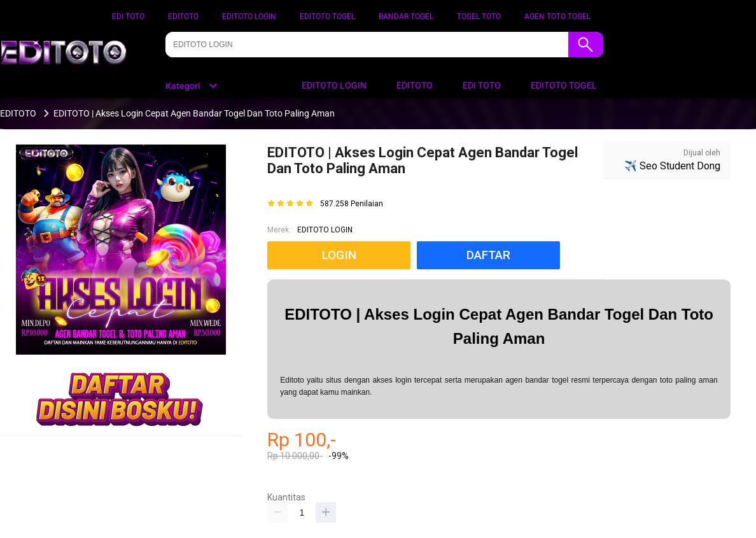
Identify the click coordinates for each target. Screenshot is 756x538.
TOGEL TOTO (479, 17)
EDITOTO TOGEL (327, 17)
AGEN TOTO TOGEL (557, 17)
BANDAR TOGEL (406, 17)
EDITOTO (183, 17)
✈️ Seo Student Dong (672, 166)
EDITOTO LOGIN (249, 17)
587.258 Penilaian (352, 204)
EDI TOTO (128, 17)
